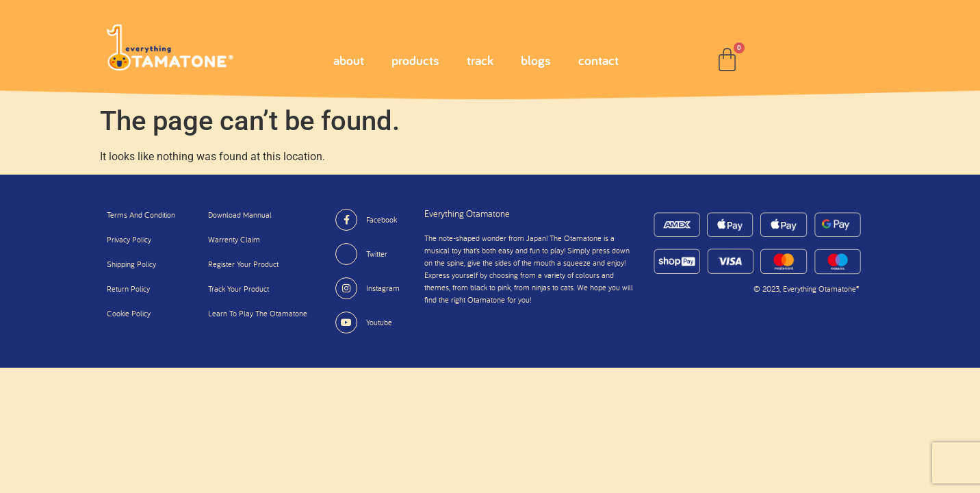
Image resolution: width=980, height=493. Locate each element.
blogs (536, 60)
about (349, 60)
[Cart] (727, 60)
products (415, 60)
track (480, 60)
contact (598, 60)
